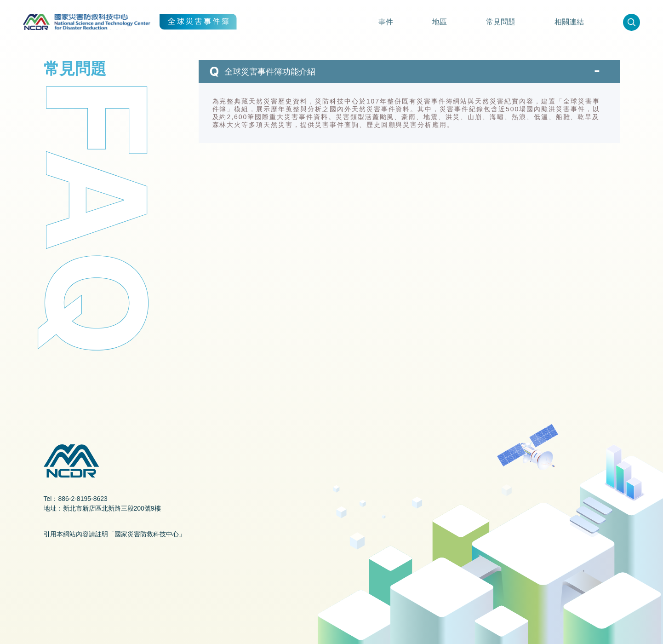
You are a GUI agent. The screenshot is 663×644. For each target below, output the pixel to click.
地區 (440, 22)
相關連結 (569, 22)
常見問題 (501, 22)
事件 (386, 22)
